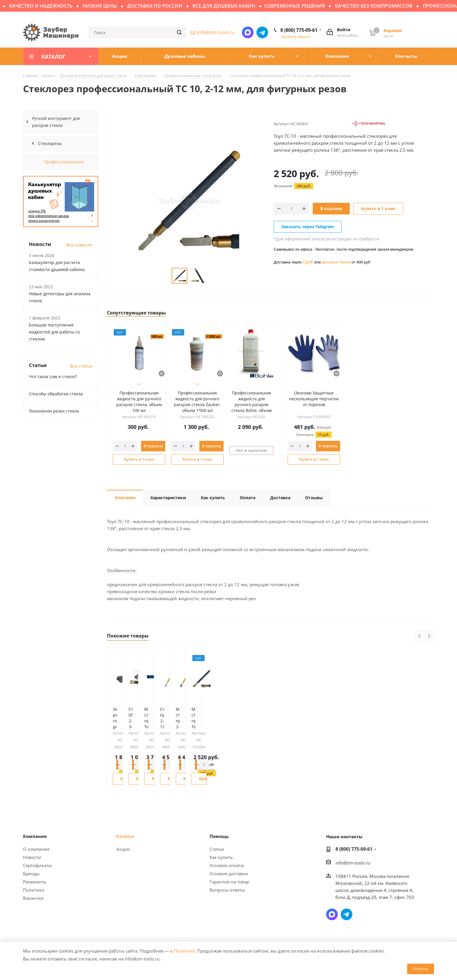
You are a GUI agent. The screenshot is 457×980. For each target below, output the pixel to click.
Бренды (31, 874)
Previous (420, 636)
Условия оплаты (227, 865)
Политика (34, 890)
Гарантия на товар (229, 882)
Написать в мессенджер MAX (248, 32)
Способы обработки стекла (56, 394)
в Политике (183, 951)
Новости (32, 857)
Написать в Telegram (262, 32)
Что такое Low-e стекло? (53, 377)
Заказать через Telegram (308, 227)
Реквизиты (35, 882)
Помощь (219, 836)
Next (429, 636)
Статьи (217, 849)
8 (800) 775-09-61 (299, 30)
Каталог (125, 836)
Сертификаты (37, 865)
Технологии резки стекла (54, 411)
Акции (123, 849)
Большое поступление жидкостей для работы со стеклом (54, 332)
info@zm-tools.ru (216, 32)
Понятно (421, 969)
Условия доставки (229, 874)
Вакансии (33, 898)
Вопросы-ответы (227, 890)
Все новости (79, 245)
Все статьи (81, 366)
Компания (35, 836)
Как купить (221, 857)
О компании (36, 849)
